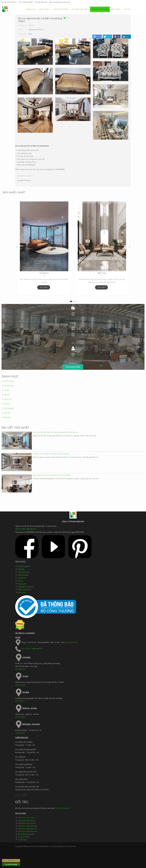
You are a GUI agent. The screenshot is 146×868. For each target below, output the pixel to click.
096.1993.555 (20, 669)
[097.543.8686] (13, 864)
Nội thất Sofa (9, 386)
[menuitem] (31, 9)
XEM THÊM (44, 287)
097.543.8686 (20, 529)
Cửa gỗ (7, 404)
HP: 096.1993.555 (41, 2)
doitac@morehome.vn (63, 808)
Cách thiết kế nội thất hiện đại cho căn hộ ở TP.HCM (52, 475)
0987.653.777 (32, 529)
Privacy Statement (58, 846)
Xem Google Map (71, 642)
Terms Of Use (71, 846)
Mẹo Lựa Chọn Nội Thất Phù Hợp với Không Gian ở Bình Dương (55, 432)
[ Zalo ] (5, 861)
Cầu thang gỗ (9, 408)
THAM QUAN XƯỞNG (73, 367)
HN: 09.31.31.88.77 (9, 2)
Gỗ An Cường (9, 381)
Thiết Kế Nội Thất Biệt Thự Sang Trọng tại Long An (51, 454)
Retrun (67, 18)
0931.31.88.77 (23, 649)
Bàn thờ (7, 395)
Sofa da (31, 25)
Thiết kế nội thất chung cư (27, 818)
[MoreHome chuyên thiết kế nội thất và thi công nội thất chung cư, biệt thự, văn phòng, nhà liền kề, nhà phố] (5, 9)
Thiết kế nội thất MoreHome (39, 846)
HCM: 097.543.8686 (26, 2)
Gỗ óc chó (8, 399)
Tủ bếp (7, 390)
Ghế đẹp (7, 413)
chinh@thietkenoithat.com (60, 2)
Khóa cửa (7, 417)
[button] (71, 301)
